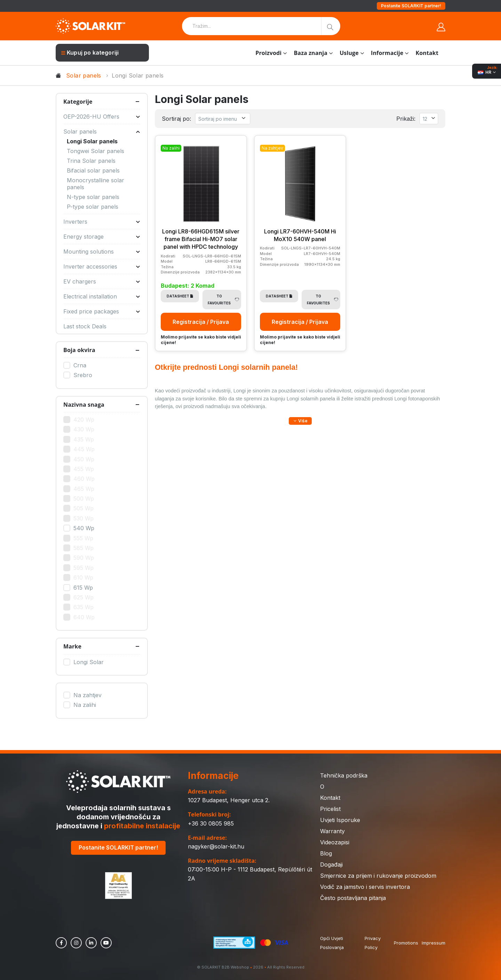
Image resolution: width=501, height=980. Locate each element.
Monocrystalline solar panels (96, 184)
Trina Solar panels (91, 161)
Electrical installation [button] (102, 296)
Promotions (406, 943)
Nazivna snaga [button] (84, 405)
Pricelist (330, 809)
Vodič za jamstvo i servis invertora (365, 887)
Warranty (332, 831)
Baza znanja (311, 53)
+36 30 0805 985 (211, 823)
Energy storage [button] (102, 237)
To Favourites (223, 300)
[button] (300, 421)
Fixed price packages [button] (102, 311)
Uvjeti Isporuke (340, 820)
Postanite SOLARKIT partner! (411, 6)
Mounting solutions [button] (102, 252)
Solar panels (84, 75)
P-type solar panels (93, 207)
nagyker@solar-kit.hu (216, 846)
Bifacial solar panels (93, 170)
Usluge (349, 53)
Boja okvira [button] (79, 350)
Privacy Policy (373, 943)
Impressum (434, 943)
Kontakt (427, 53)
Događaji (331, 865)
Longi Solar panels (92, 141)
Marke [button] (72, 646)
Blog (326, 853)
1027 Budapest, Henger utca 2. (229, 800)
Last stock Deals (85, 326)
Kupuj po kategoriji (90, 53)
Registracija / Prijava (201, 322)
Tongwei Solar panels (96, 151)
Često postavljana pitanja (353, 898)
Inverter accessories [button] (102, 266)
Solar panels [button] (102, 132)
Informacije (387, 53)
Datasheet (180, 296)
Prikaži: (406, 119)
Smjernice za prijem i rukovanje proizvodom (378, 876)
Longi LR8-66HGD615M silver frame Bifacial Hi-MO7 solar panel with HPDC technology (201, 239)
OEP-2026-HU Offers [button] (102, 117)
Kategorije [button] (78, 102)
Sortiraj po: (176, 119)
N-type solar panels (93, 197)
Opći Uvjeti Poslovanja (332, 943)
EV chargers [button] (102, 281)
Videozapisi (335, 842)
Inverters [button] (102, 222)
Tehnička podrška (344, 775)
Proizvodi (268, 53)
